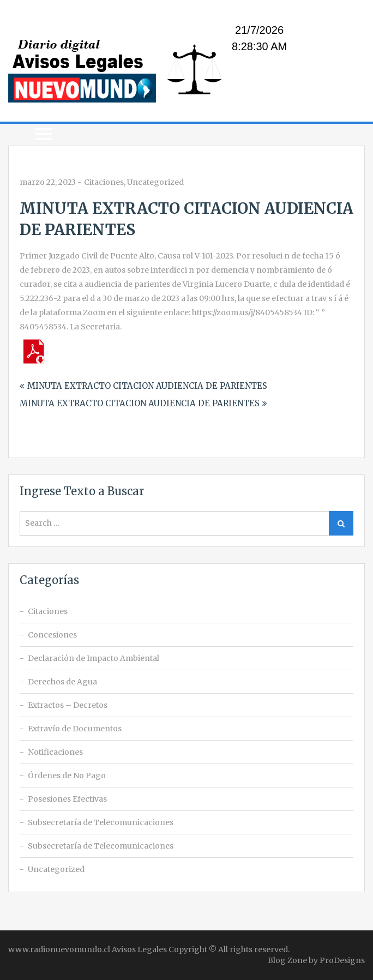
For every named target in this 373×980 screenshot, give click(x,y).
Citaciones (104, 182)
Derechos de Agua (62, 682)
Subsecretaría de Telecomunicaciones (101, 822)
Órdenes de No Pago (67, 775)
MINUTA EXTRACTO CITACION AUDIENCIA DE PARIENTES (147, 386)
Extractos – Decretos (68, 705)
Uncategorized (155, 182)
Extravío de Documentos (75, 729)
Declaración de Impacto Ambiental (94, 658)
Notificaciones (55, 752)
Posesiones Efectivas (67, 799)
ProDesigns (342, 960)
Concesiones (52, 635)
